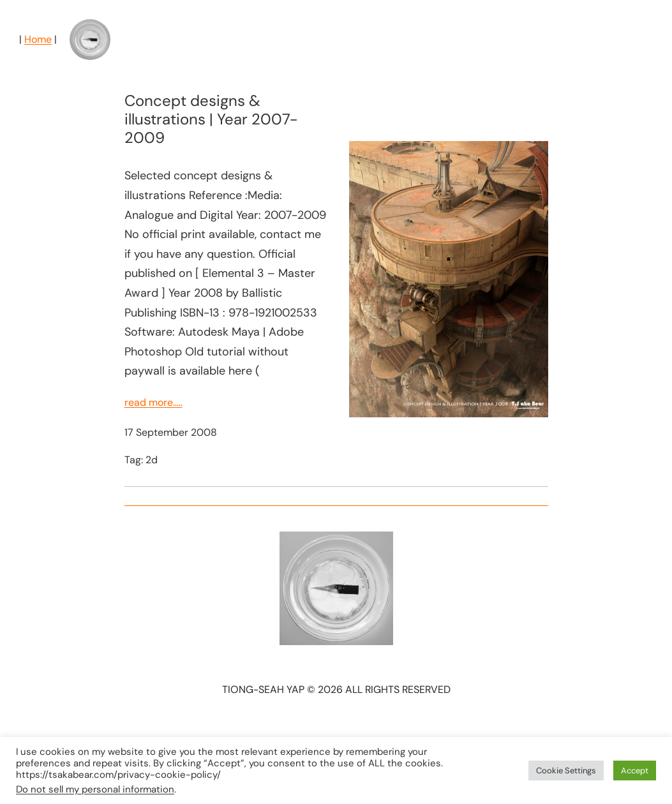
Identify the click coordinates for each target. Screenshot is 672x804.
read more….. (153, 402)
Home (38, 39)
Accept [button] (635, 770)
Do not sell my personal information (95, 789)
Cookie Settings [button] (566, 770)
